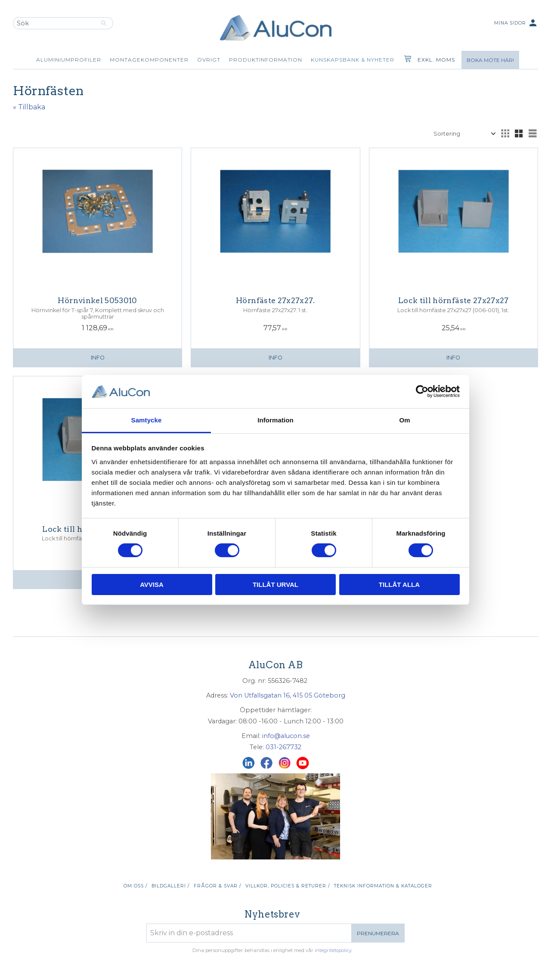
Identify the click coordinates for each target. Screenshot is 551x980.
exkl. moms (436, 60)
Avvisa (152, 585)
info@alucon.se (286, 736)
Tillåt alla (399, 585)
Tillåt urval (275, 585)
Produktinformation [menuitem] (266, 60)
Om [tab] (404, 420)
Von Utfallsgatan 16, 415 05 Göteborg (288, 695)
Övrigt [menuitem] (209, 60)
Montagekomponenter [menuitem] (149, 60)
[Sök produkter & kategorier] (54, 23)
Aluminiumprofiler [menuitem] (69, 60)
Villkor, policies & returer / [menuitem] (288, 886)
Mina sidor (516, 23)
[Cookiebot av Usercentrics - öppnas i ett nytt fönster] (422, 391)
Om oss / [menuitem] (135, 886)
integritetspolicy (333, 950)
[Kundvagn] (406, 60)
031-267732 (283, 747)
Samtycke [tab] (147, 420)
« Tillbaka (29, 107)
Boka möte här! (490, 60)
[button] (505, 133)
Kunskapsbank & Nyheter (353, 60)
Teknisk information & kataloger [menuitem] (383, 886)
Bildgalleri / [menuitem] (170, 886)
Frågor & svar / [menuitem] (217, 886)
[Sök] (104, 23)
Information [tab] (275, 420)
